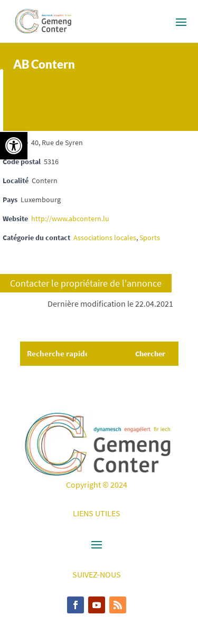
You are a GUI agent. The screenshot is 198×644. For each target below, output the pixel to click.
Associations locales (105, 238)
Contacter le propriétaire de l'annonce (86, 283)
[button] (14, 146)
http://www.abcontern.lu (70, 219)
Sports (150, 238)
